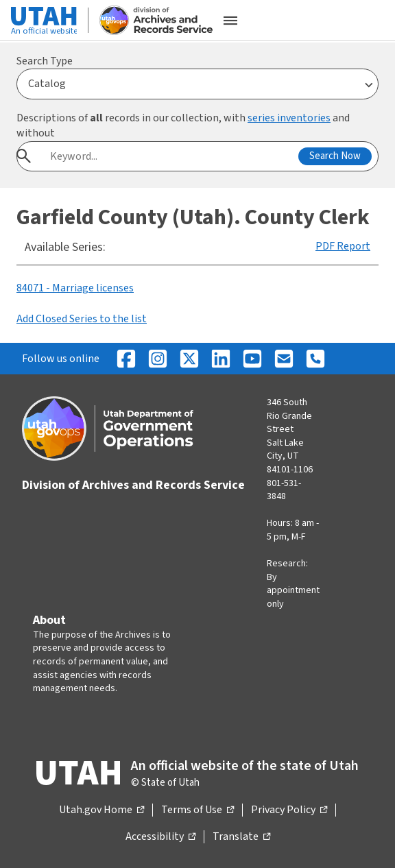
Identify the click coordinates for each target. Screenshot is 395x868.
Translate (241, 837)
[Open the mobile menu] (230, 21)
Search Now (335, 156)
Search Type (45, 61)
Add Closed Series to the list (82, 319)
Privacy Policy (289, 810)
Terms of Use (197, 810)
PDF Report (343, 246)
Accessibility (160, 837)
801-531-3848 (284, 490)
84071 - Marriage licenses (75, 288)
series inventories (289, 118)
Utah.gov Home (101, 810)
